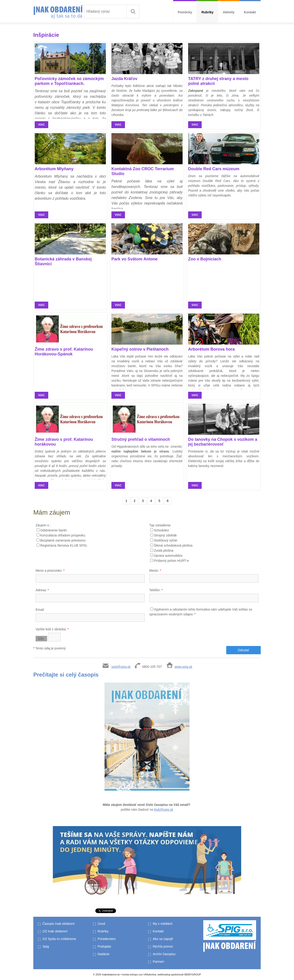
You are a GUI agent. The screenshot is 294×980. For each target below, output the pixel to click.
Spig (46, 946)
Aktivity (229, 12)
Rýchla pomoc (163, 946)
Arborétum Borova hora (211, 349)
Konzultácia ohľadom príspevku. (63, 535)
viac (41, 125)
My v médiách (163, 924)
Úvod (101, 924)
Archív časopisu (164, 954)
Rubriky (207, 12)
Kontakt (250, 12)
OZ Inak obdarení (55, 931)
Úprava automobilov (168, 556)
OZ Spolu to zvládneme (59, 939)
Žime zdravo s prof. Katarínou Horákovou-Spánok (64, 352)
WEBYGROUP (193, 974)
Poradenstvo (107, 939)
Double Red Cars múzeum (214, 169)
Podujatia (104, 946)
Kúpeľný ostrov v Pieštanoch (140, 349)
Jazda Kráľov (124, 79)
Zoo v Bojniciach (205, 259)
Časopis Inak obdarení (59, 924)
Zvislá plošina (164, 551)
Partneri (158, 962)
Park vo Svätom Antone (134, 259)
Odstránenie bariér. (54, 530)
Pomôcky (185, 12)
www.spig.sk (183, 667)
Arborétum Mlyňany (54, 169)
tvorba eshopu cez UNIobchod (139, 974)
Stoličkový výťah (166, 540)
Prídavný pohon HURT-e (171, 561)
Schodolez (161, 530)
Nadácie (103, 954)
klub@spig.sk (164, 810)
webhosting (164, 974)
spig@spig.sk (121, 667)
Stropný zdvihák (165, 535)
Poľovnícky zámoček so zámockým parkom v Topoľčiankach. (69, 81)
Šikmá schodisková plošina (173, 545)
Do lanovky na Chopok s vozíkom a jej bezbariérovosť (223, 442)
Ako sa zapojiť (163, 939)
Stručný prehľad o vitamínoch (141, 439)
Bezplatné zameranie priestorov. (63, 540)
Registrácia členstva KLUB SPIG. (64, 545)
